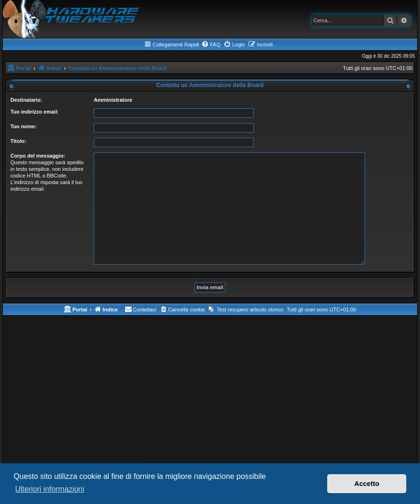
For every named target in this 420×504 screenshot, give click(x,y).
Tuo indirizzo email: (35, 112)
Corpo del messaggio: (38, 156)
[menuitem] (211, 44)
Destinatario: (26, 100)
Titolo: (18, 141)
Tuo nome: (23, 126)
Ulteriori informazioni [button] (50, 489)
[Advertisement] (210, 391)
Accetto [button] (367, 484)
